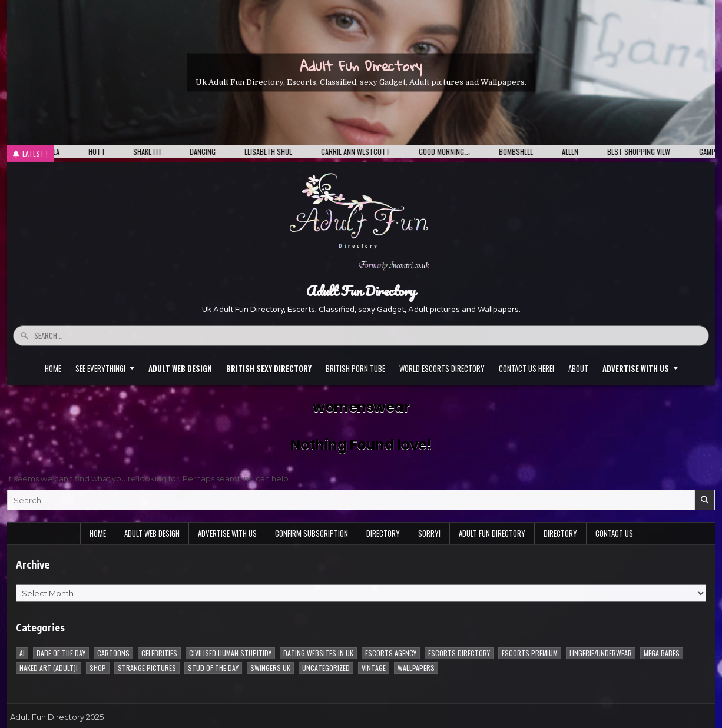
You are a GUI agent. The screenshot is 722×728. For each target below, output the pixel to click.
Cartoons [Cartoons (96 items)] (113, 653)
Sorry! (429, 533)
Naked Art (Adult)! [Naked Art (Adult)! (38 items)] (49, 668)
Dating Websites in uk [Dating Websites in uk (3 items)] (318, 653)
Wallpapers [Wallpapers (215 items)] (416, 668)
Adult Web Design (152, 533)
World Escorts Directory (442, 368)
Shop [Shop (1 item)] (98, 668)
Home (53, 368)
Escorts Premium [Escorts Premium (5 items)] (530, 653)
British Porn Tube (355, 368)
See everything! (100, 368)
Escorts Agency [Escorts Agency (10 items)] (391, 653)
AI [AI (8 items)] (22, 653)
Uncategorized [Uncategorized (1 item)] (326, 668)
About (578, 368)
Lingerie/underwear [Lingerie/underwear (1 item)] (601, 653)
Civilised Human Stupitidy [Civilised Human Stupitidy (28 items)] (230, 653)
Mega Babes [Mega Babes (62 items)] (662, 653)
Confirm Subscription (312, 533)
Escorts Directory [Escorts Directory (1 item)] (459, 653)
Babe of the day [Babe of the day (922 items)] (61, 653)
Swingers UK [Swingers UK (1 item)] (270, 668)
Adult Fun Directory (361, 66)
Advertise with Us (227, 533)
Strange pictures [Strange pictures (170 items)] (147, 668)
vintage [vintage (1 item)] (374, 668)
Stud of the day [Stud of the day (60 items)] (213, 668)
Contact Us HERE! (526, 368)
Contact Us (614, 533)
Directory (383, 533)
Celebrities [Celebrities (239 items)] (159, 653)
